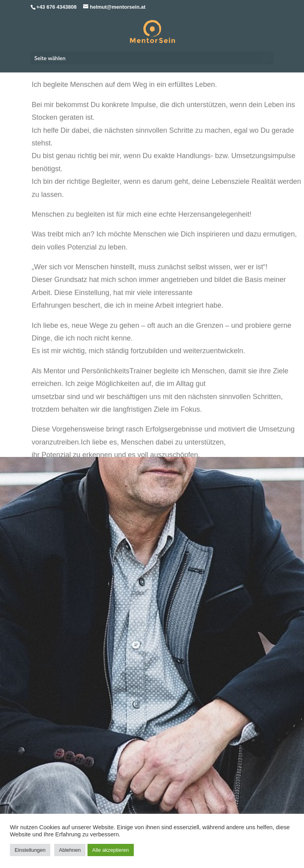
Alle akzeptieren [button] (111, 850)
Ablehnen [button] (70, 850)
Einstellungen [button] (30, 850)
